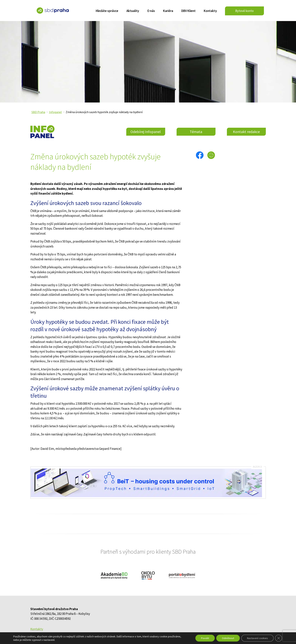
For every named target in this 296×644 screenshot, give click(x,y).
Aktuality (133, 11)
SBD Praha (38, 112)
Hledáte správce (107, 11)
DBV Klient (188, 11)
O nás (151, 11)
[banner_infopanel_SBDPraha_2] (146, 496)
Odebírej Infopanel (146, 132)
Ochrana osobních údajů (47, 634)
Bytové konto (244, 11)
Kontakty (210, 11)
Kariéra (168, 11)
